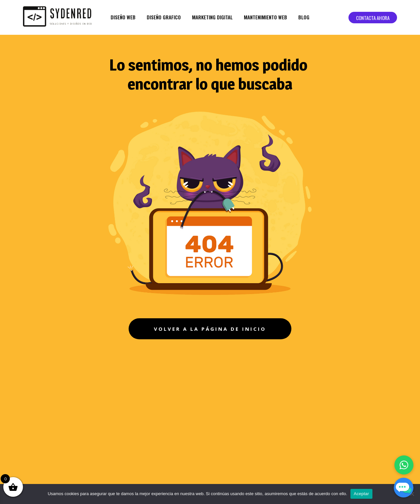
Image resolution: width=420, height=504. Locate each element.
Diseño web (123, 17)
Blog (304, 17)
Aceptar (361, 494)
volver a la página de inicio (210, 329)
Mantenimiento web (265, 17)
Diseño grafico (164, 17)
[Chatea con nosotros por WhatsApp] (404, 465)
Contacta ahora (373, 18)
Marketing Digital (212, 17)
